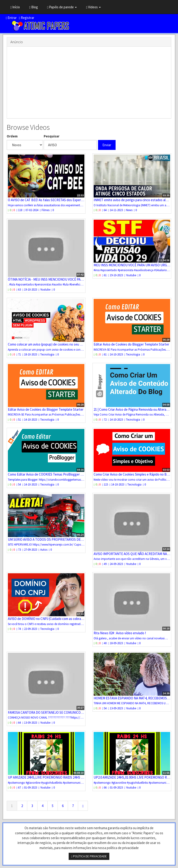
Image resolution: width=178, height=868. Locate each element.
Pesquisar (52, 136)
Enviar (107, 145)
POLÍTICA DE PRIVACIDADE (89, 856)
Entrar (11, 18)
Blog (33, 7)
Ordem (12, 136)
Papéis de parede (62, 7)
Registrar (26, 18)
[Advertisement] (89, 82)
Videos (93, 7)
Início (15, 7)
